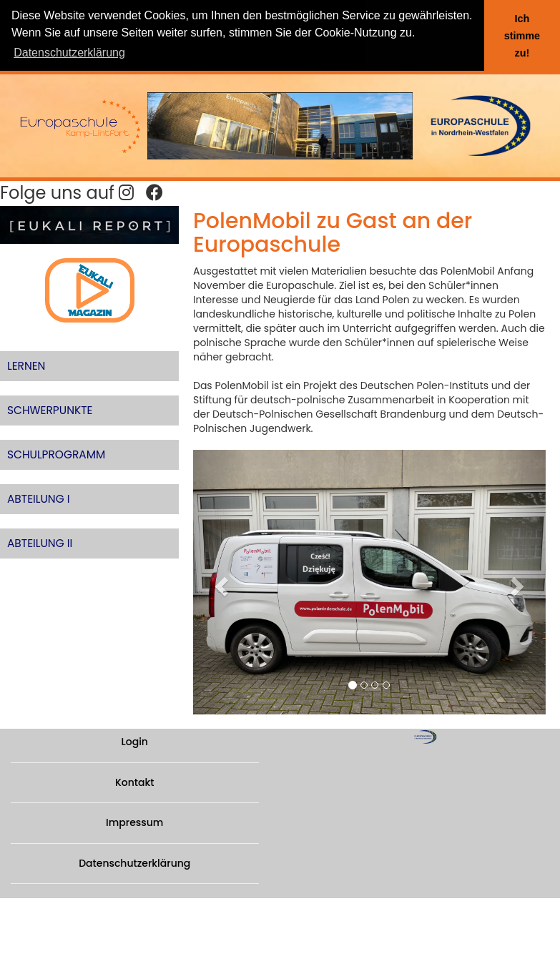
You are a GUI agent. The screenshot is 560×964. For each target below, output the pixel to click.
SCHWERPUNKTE (50, 410)
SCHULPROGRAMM (56, 454)
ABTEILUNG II (40, 543)
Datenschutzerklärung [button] (69, 53)
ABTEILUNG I (39, 499)
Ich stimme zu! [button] (522, 36)
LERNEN (26, 366)
